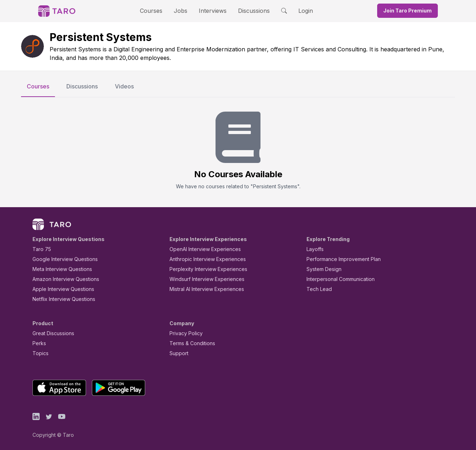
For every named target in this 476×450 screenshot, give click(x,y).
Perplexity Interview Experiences (203, 269)
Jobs (183, 11)
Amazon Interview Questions (62, 279)
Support (177, 353)
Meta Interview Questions (58, 269)
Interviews (212, 11)
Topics (39, 353)
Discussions (248, 11)
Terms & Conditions (190, 343)
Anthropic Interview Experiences (203, 259)
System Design (321, 269)
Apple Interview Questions (59, 289)
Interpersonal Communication (336, 279)
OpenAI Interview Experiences (201, 249)
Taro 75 (40, 249)
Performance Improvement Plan (338, 259)
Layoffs (314, 249)
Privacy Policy (184, 333)
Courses (157, 11)
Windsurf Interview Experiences (202, 279)
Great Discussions (51, 333)
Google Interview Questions (61, 259)
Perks (38, 343)
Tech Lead (317, 289)
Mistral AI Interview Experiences (203, 289)
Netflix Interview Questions (60, 299)
